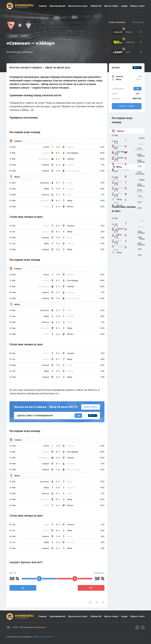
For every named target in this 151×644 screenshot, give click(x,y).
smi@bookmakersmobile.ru (43, 637)
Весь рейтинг (139, 22)
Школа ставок (111, 6)
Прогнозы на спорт (78, 6)
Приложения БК (57, 6)
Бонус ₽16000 (91, 407)
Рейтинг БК (96, 6)
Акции (124, 6)
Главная (43, 6)
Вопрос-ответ (137, 6)
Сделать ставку (127, 106)
